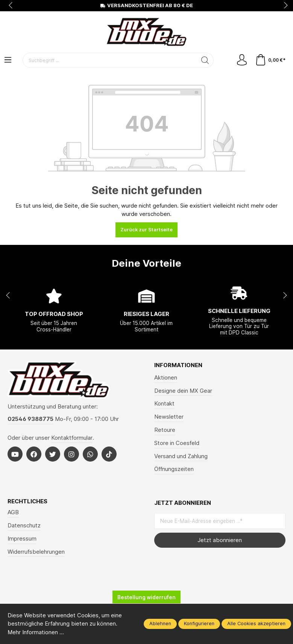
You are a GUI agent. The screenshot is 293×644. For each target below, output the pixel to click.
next (284, 6)
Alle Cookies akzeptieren (256, 623)
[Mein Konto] (242, 60)
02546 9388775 (30, 419)
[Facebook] (34, 454)
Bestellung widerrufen (146, 597)
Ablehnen (160, 623)
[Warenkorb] (270, 60)
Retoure (165, 430)
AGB (13, 512)
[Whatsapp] (90, 454)
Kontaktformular (72, 438)
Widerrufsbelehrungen (36, 552)
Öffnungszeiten (174, 469)
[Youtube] (15, 454)
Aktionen (166, 378)
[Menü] (8, 60)
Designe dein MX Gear (183, 391)
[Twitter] (53, 454)
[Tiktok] (109, 454)
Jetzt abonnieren (220, 540)
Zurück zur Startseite (146, 230)
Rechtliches (27, 502)
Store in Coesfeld (177, 443)
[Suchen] (205, 60)
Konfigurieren (199, 623)
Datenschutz (24, 526)
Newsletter (169, 417)
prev (11, 6)
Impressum (22, 539)
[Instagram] (71, 454)
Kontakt (164, 404)
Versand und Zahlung (181, 456)
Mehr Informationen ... (36, 632)
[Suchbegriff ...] (110, 60)
